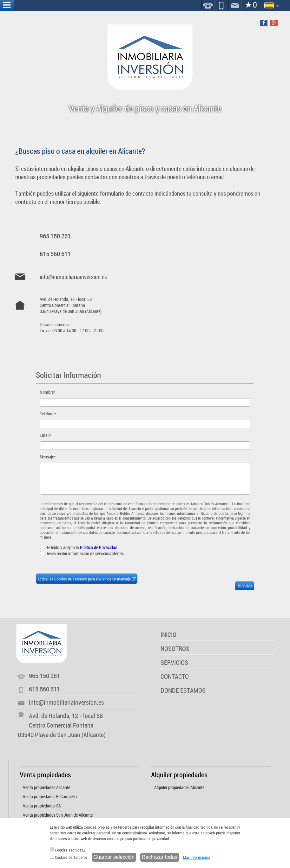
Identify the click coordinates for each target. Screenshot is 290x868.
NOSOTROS (175, 648)
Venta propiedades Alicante (46, 787)
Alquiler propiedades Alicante (179, 787)
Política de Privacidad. (99, 547)
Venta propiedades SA (42, 806)
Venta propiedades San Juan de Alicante (58, 815)
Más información (196, 857)
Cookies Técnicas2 (68, 850)
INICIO (168, 635)
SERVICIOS (174, 662)
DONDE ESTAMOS (183, 690)
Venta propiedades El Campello (50, 797)
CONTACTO (175, 676)
